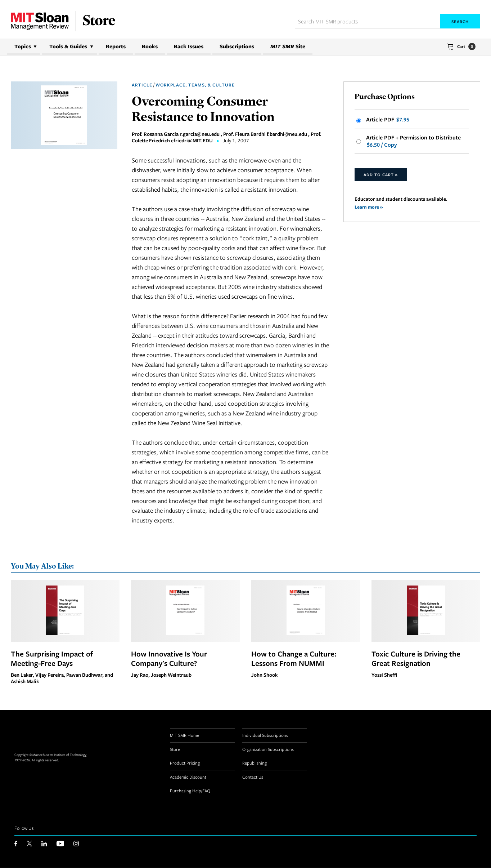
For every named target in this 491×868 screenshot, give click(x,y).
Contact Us (253, 777)
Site (288, 46)
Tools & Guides (68, 46)
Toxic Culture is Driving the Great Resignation (416, 659)
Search (460, 21)
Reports (116, 46)
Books (150, 46)
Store (175, 749)
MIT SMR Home (184, 736)
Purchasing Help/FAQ (190, 791)
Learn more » (369, 208)
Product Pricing (185, 764)
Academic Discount (188, 777)
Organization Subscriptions (268, 749)
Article (142, 85)
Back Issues (189, 46)
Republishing (254, 764)
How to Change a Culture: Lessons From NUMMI (294, 659)
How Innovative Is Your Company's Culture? (169, 659)
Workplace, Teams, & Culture (195, 85)
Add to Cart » (381, 176)
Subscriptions (237, 46)
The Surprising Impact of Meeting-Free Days (52, 659)
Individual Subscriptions (265, 736)
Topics (23, 46)
